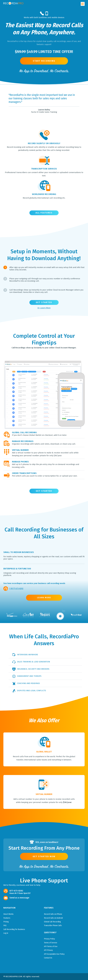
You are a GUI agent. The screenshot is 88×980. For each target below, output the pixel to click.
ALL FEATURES (44, 213)
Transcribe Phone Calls (53, 925)
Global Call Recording (52, 922)
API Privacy (48, 950)
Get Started (44, 302)
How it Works (8, 914)
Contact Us (48, 958)
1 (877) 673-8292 (16, 588)
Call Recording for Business (14, 929)
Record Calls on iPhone (53, 914)
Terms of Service (51, 943)
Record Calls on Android (53, 918)
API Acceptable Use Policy (54, 954)
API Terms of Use (51, 946)
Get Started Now (44, 856)
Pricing (6, 922)
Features (7, 918)
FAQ (5, 925)
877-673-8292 (16, 891)
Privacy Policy (49, 939)
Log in (6, 933)
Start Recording (44, 61)
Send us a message (19, 898)
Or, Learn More (44, 308)
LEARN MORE (44, 598)
